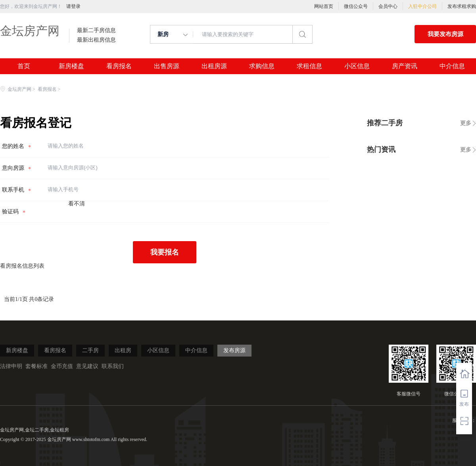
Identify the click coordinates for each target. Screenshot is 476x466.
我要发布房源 (445, 34)
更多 (466, 123)
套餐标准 (36, 366)
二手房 (90, 350)
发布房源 (234, 350)
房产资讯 (405, 66)
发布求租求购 (462, 6)
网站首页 (324, 6)
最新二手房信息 (96, 31)
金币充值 (62, 366)
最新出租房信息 (96, 40)
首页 (24, 66)
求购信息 (262, 66)
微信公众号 (356, 6)
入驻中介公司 (422, 6)
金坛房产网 (30, 31)
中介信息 (452, 66)
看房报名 (119, 66)
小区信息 (357, 66)
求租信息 (309, 66)
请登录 (73, 6)
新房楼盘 (71, 66)
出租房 (123, 350)
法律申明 (11, 366)
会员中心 (388, 6)
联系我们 (113, 366)
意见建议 (87, 366)
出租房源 (214, 66)
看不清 (77, 204)
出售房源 (167, 66)
